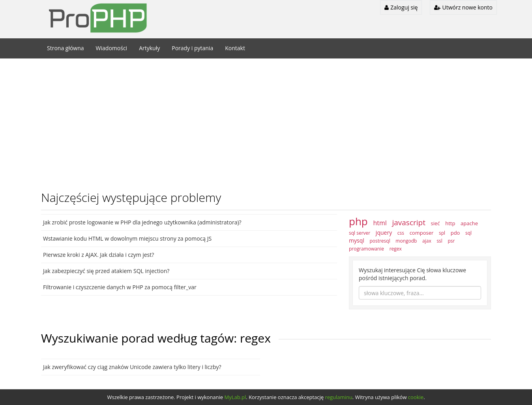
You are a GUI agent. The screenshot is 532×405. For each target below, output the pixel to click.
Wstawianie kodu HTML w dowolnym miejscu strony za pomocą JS (127, 238)
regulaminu (338, 397)
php (358, 221)
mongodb (406, 241)
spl (442, 233)
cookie (416, 397)
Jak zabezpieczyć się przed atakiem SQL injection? (106, 271)
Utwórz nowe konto (463, 7)
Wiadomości (112, 48)
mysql (357, 240)
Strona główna (66, 48)
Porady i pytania (192, 48)
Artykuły (149, 48)
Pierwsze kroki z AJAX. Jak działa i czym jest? (98, 255)
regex (396, 249)
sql (468, 233)
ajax (427, 241)
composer (422, 233)
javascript (409, 222)
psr (451, 241)
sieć (436, 223)
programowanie (366, 249)
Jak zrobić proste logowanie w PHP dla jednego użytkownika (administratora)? (142, 222)
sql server (360, 233)
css (401, 233)
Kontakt (235, 48)
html (380, 223)
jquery (384, 233)
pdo (455, 233)
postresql (380, 241)
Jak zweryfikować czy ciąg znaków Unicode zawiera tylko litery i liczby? (132, 367)
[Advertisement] (266, 122)
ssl (439, 241)
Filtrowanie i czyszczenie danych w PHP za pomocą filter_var (120, 287)
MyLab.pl (235, 397)
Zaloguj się (401, 7)
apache (469, 223)
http (450, 223)
